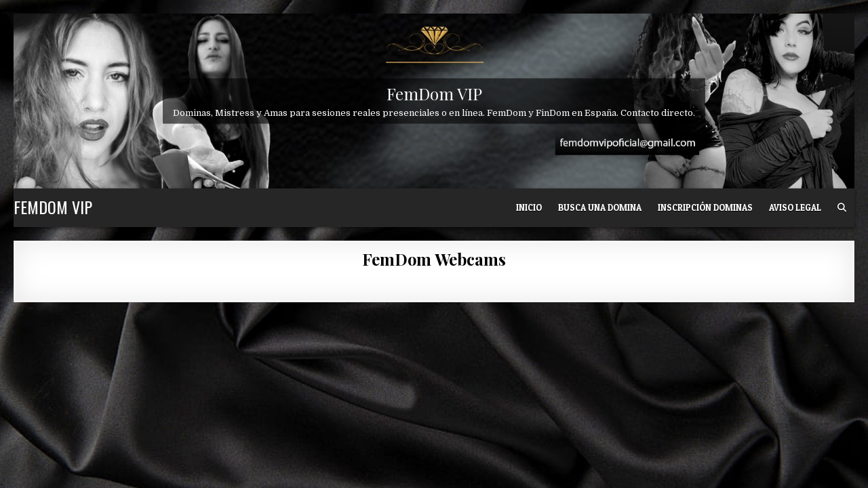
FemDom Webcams (434, 259)
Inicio (529, 207)
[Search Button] (842, 208)
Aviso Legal (795, 207)
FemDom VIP (434, 93)
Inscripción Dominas (705, 207)
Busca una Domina (600, 207)
